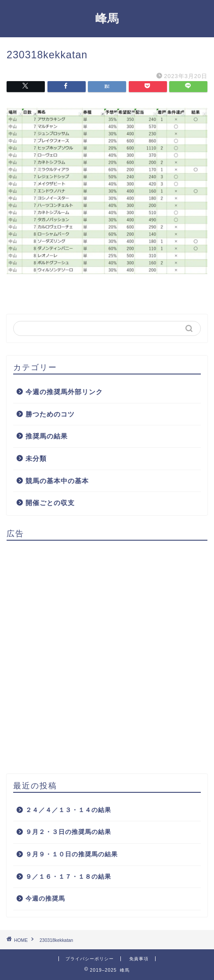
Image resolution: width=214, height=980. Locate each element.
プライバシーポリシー (90, 959)
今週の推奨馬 (45, 899)
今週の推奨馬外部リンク (64, 392)
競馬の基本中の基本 (57, 481)
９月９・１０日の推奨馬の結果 (72, 854)
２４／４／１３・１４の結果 (68, 810)
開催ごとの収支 (50, 503)
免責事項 (139, 959)
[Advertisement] (107, 654)
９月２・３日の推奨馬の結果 (68, 832)
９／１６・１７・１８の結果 (68, 877)
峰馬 (107, 18)
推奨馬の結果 (47, 436)
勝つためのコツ (50, 414)
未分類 (36, 458)
